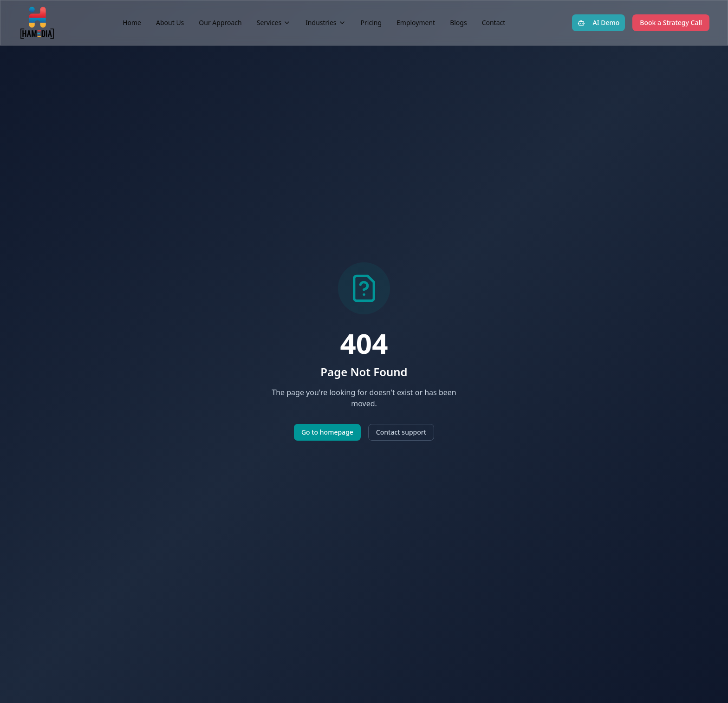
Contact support (401, 432)
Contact (494, 23)
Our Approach (220, 23)
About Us (170, 23)
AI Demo (598, 23)
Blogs (458, 23)
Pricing (371, 23)
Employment (416, 23)
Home (132, 23)
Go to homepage (327, 432)
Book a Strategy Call (671, 23)
